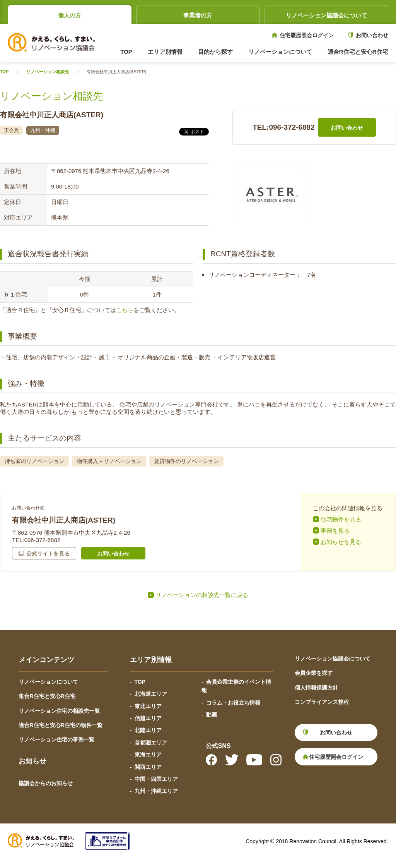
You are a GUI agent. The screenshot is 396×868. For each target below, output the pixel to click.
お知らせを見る (341, 542)
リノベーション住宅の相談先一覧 (59, 711)
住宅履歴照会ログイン (307, 35)
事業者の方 (198, 15)
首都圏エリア (151, 743)
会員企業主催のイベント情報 (236, 686)
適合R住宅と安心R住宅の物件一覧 (60, 725)
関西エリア (148, 767)
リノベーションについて (48, 682)
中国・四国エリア (156, 779)
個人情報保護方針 (316, 688)
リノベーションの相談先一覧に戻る (202, 595)
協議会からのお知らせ (46, 783)
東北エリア (148, 706)
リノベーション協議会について (326, 15)
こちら (125, 310)
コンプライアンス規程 (322, 702)
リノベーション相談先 (48, 72)
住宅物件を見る (341, 519)
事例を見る (335, 531)
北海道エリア (151, 694)
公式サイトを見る (48, 554)
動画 (212, 715)
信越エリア (148, 718)
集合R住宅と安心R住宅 (47, 696)
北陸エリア (148, 730)
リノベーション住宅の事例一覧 (56, 739)
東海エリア (148, 755)
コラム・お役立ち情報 (233, 703)
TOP (126, 52)
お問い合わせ (372, 35)
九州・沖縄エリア (156, 791)
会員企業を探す (314, 673)
